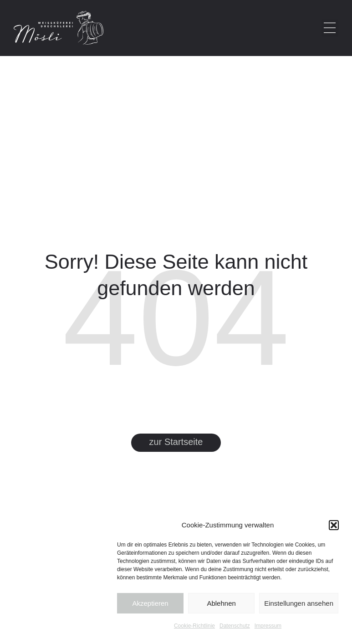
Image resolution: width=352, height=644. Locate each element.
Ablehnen (221, 603)
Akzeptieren (150, 603)
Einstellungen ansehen (299, 603)
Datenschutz (235, 626)
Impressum (268, 626)
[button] (334, 525)
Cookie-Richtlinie (194, 626)
